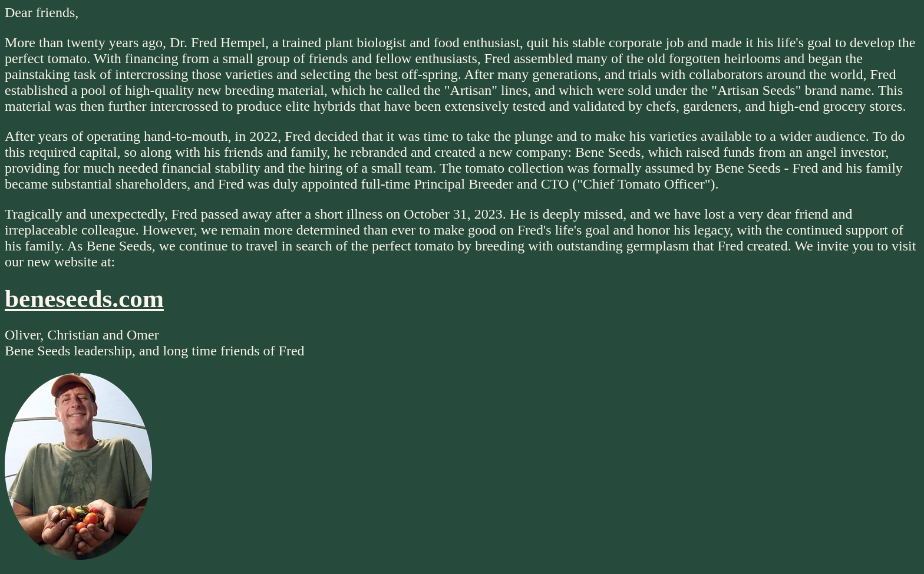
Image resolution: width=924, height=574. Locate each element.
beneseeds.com (84, 298)
